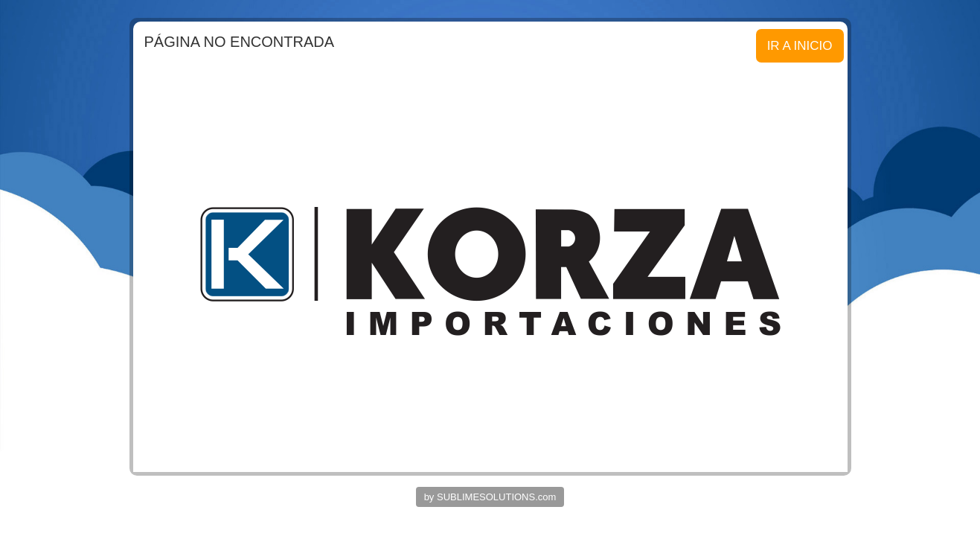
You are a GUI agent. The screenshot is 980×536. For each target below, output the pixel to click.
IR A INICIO (800, 46)
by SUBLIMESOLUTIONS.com (490, 497)
